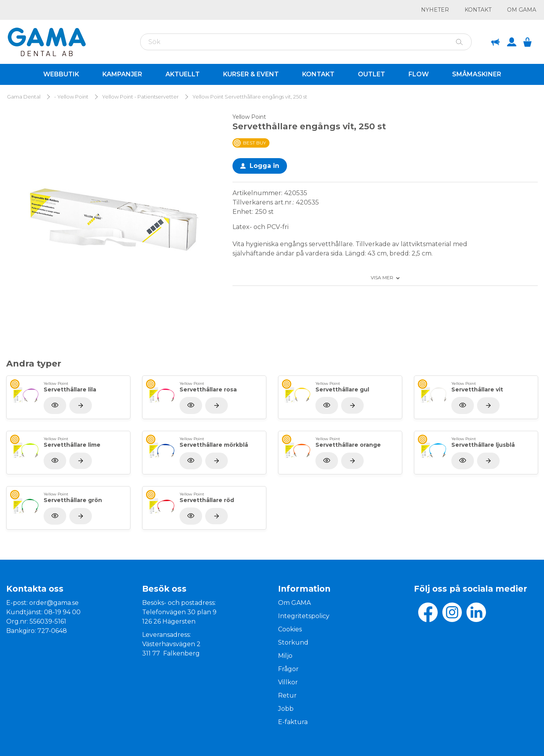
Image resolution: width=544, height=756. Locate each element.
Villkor (288, 682)
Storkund (293, 642)
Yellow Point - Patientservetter (140, 97)
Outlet (371, 74)
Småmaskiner (477, 74)
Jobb (286, 709)
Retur (287, 695)
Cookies (290, 629)
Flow (419, 74)
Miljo (285, 656)
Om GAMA (522, 10)
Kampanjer (122, 74)
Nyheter (435, 10)
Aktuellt (183, 74)
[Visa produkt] (81, 405)
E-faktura (293, 722)
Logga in (264, 166)
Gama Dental (24, 97)
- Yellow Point (71, 97)
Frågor (288, 669)
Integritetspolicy (304, 616)
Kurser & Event (251, 74)
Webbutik (61, 74)
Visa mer (382, 278)
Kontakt (478, 10)
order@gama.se (54, 603)
